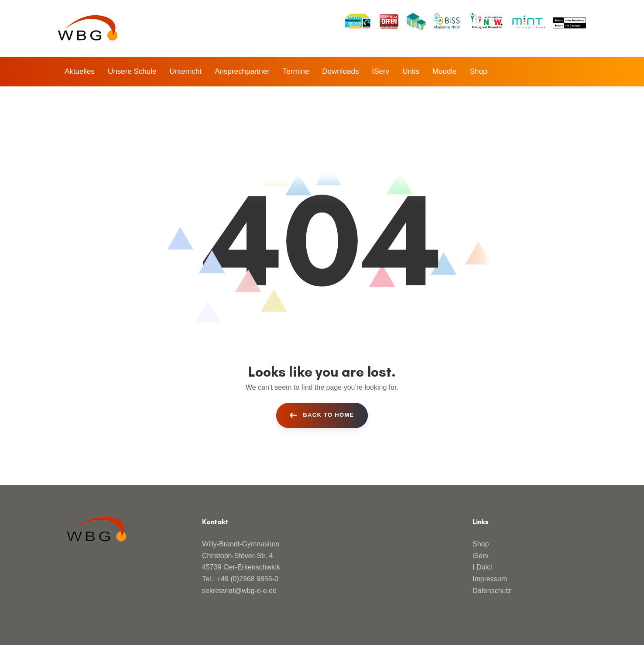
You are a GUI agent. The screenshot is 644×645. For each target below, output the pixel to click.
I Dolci (482, 567)
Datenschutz (492, 591)
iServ (480, 556)
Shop (481, 544)
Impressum (490, 579)
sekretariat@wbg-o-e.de (239, 591)
